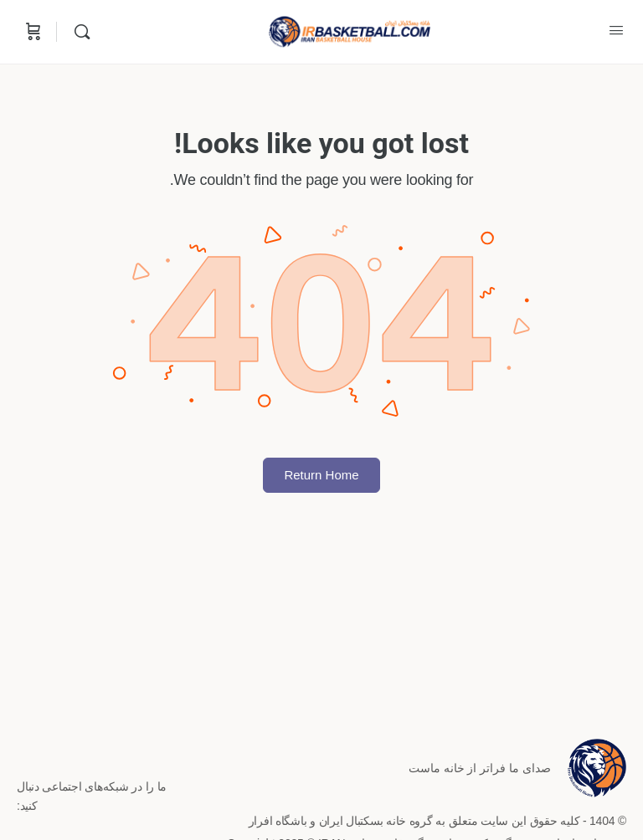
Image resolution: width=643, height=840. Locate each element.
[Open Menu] (616, 30)
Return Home (321, 475)
